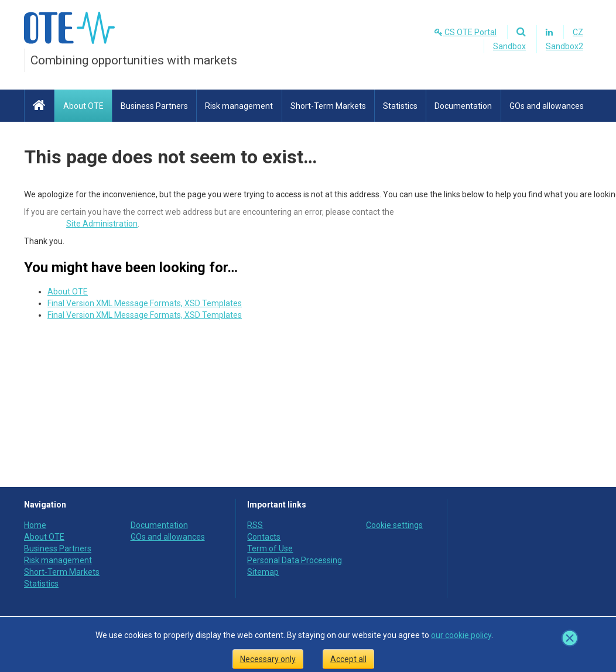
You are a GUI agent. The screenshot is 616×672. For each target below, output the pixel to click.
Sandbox (509, 46)
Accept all (348, 659)
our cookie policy (461, 635)
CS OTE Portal (466, 32)
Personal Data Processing (295, 560)
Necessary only (268, 659)
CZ (578, 32)
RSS (255, 525)
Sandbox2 (564, 46)
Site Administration (102, 224)
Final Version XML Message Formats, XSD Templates (145, 303)
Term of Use (270, 548)
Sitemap (263, 572)
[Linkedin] (549, 32)
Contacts (264, 537)
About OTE (68, 292)
